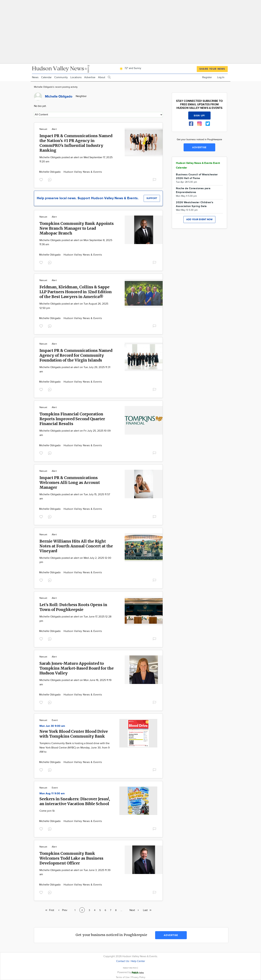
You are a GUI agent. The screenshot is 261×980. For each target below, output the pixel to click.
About (102, 77)
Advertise (90, 77)
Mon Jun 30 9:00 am (52, 726)
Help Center (138, 961)
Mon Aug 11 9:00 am (52, 794)
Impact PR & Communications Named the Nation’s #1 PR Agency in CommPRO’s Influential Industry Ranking (76, 143)
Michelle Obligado (50, 172)
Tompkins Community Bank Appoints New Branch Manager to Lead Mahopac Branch (77, 228)
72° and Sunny (130, 68)
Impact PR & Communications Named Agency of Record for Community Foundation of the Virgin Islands (76, 355)
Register (207, 77)
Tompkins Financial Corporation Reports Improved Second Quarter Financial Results (72, 419)
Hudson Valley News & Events (83, 172)
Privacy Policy (138, 977)
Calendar (46, 77)
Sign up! (199, 116)
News (35, 77)
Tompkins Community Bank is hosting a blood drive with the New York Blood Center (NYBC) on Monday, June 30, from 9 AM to (75, 748)
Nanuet (43, 129)
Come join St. (47, 811)
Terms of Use (123, 977)
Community (61, 77)
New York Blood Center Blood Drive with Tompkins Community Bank (74, 734)
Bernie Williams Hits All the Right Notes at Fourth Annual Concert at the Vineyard (76, 546)
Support (152, 198)
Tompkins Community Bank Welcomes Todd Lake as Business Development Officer (71, 858)
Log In (221, 77)
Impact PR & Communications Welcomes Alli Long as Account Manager (70, 482)
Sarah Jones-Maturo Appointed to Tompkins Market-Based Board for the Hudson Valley (77, 668)
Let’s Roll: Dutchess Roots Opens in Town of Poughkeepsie (73, 607)
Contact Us (123, 961)
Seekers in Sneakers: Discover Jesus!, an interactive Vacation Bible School (75, 801)
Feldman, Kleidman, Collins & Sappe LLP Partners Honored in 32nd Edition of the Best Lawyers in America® (76, 292)
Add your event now (199, 219)
